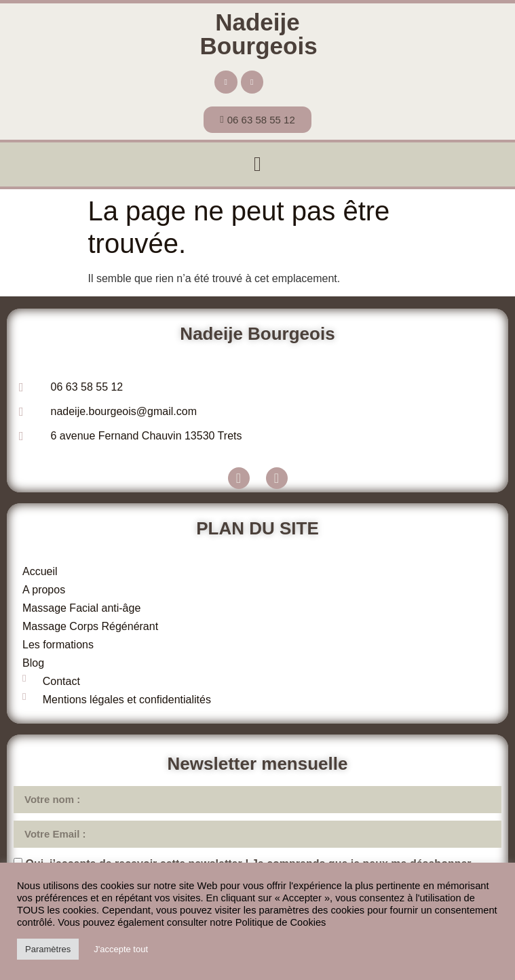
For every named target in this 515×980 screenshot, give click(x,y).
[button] (258, 164)
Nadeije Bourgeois (259, 34)
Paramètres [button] (48, 949)
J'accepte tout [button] (121, 949)
